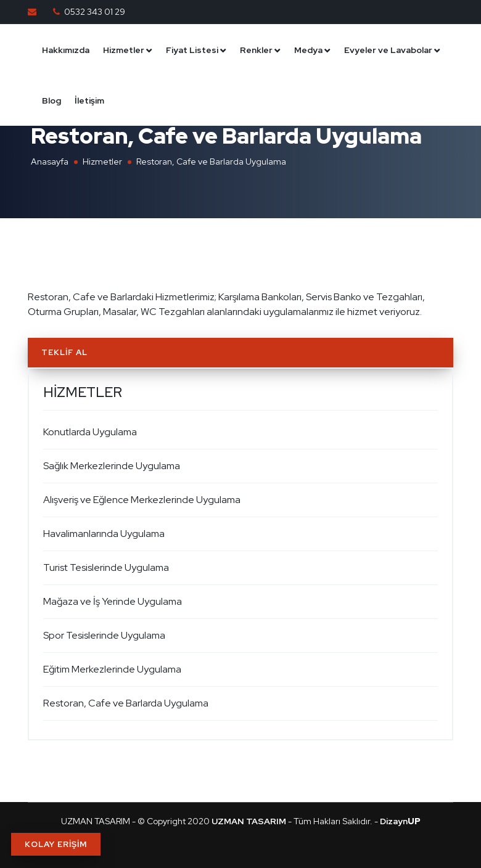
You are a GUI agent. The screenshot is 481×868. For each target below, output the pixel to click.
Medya (308, 50)
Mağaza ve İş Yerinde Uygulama (113, 601)
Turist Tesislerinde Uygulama (106, 567)
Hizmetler (124, 50)
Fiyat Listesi (192, 50)
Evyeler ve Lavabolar (388, 50)
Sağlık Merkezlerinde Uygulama (112, 466)
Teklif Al (64, 352)
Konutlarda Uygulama (90, 432)
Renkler (256, 50)
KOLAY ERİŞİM (56, 844)
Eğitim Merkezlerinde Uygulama (112, 669)
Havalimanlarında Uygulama (104, 534)
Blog (51, 100)
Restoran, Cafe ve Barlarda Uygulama (126, 703)
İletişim (89, 100)
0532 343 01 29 (95, 12)
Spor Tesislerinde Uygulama (104, 635)
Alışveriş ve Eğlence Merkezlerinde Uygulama (142, 500)
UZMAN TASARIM (96, 821)
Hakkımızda (66, 50)
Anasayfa (50, 162)
